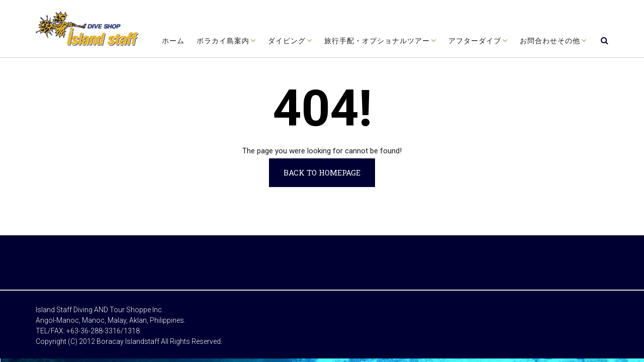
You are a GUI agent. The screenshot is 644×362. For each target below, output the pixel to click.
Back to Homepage (322, 172)
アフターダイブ (475, 41)
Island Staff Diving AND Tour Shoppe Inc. (100, 310)
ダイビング (287, 41)
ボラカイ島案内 (223, 41)
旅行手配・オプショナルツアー (377, 41)
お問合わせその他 (550, 41)
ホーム (173, 41)
